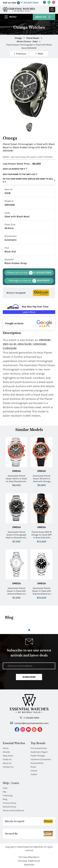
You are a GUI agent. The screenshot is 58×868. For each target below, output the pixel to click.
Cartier (34, 771)
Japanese (29, 864)
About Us (43, 17)
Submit (52, 10)
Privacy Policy (10, 803)
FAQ (5, 792)
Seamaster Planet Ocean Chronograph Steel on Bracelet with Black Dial (16, 535)
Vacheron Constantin (41, 759)
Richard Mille (37, 763)
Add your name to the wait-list (20, 174)
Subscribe (29, 677)
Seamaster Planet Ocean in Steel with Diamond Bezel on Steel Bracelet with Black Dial (42, 591)
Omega (16, 471)
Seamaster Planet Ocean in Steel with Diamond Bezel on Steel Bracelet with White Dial (16, 591)
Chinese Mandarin (29, 857)
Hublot (34, 774)
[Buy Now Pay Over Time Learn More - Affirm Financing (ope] (29, 309)
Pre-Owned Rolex (39, 748)
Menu (13, 17)
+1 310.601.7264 (28, 3)
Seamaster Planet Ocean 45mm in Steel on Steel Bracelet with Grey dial (16, 479)
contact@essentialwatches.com (29, 723)
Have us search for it (15, 169)
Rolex (33, 767)
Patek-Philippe (38, 756)
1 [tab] (29, 630)
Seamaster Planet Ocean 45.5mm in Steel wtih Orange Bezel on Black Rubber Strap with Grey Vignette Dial (42, 479)
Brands (6, 752)
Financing (8, 796)
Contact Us (8, 767)
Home (6, 748)
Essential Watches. (33, 847)
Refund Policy (9, 807)
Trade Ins (7, 759)
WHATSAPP (29, 281)
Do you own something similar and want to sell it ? (29, 180)
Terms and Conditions (13, 810)
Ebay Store (8, 756)
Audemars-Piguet (39, 752)
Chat (5, 788)
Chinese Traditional (29, 861)
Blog (5, 799)
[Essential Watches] (19, 9)
